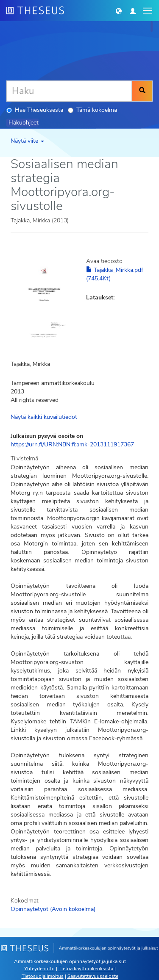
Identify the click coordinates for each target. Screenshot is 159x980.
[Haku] (69, 91)
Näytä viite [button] (27, 141)
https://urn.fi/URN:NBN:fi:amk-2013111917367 (72, 444)
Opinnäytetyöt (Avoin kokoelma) (53, 909)
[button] (119, 11)
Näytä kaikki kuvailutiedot (44, 417)
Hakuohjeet (24, 123)
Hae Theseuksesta (35, 110)
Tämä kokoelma (92, 110)
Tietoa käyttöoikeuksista (86, 969)
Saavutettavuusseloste (93, 976)
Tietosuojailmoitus (43, 976)
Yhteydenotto (39, 969)
